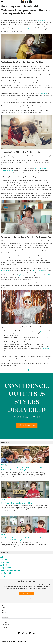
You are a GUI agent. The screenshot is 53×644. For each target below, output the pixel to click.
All (2, 557)
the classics (32, 29)
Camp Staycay (7, 576)
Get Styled (27, 594)
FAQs (3, 615)
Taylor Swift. (47, 348)
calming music (43, 20)
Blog (3, 610)
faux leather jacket (10, 273)
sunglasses (23, 273)
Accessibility (5, 625)
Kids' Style (4, 17)
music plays (44, 93)
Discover (26, 627)
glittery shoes (24, 275)
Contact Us (5, 617)
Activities (5, 565)
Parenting (10, 17)
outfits (49, 275)
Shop (3, 605)
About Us (4, 608)
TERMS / (4, 638)
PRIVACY (9, 638)
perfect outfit (5, 270)
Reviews (4, 613)
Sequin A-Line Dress (38, 270)
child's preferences (42, 331)
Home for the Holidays (10, 570)
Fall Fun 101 (6, 573)
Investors (5, 622)
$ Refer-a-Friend (6, 620)
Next (26, 370)
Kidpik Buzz (6, 568)
